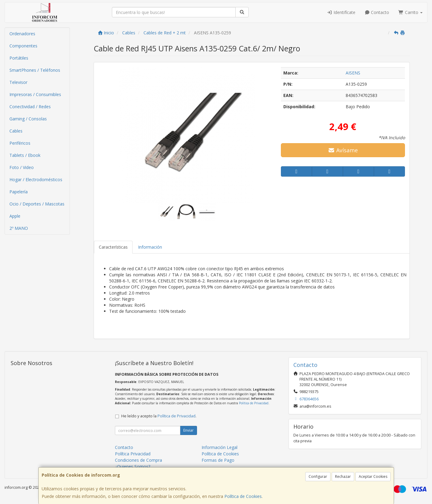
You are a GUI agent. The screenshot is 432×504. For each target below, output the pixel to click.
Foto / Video (22, 167)
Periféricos (20, 143)
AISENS (353, 73)
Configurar (318, 476)
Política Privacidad (133, 454)
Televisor (18, 82)
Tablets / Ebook (25, 155)
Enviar (188, 430)
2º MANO (19, 228)
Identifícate (341, 12)
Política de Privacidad (254, 403)
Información (150, 247)
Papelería (19, 192)
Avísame (343, 150)
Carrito (410, 12)
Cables (16, 131)
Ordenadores (22, 34)
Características (113, 247)
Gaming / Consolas (28, 119)
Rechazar (343, 476)
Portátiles (19, 58)
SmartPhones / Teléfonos (35, 70)
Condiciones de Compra (138, 460)
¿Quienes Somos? (133, 466)
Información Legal (219, 447)
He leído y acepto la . (159, 416)
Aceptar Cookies (373, 476)
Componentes (23, 46)
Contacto (377, 12)
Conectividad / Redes (30, 107)
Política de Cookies (243, 496)
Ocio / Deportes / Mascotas (37, 204)
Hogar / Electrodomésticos (36, 180)
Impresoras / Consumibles (35, 94)
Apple (15, 216)
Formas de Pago (218, 460)
